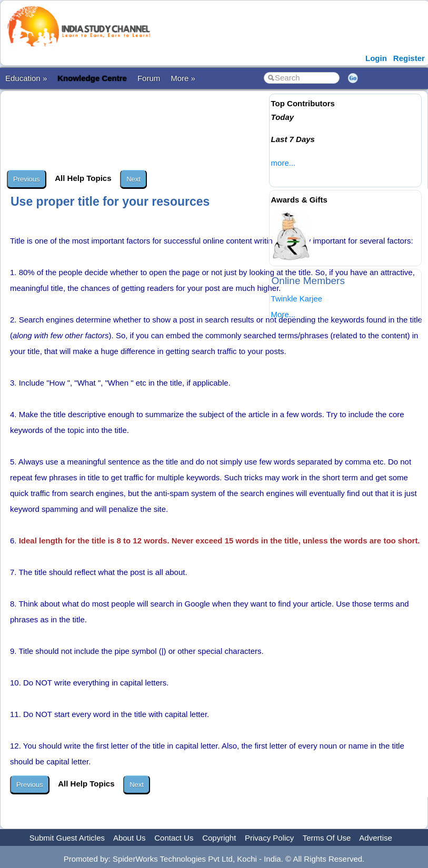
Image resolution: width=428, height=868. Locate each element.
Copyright (219, 838)
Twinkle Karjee (297, 299)
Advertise (376, 838)
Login (376, 58)
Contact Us (174, 838)
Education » (26, 78)
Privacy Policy (269, 838)
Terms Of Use (327, 838)
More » (183, 78)
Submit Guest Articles (67, 838)
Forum (149, 78)
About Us (130, 838)
